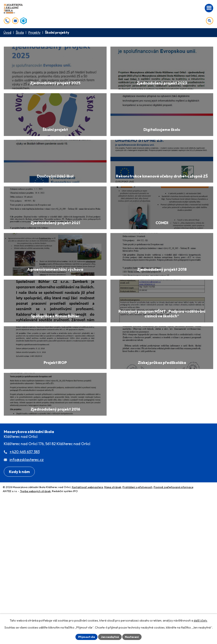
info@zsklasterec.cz (27, 592)
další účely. (201, 620)
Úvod (7, 32)
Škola (20, 32)
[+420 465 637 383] (7, 21)
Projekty (34, 32)
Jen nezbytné (110, 636)
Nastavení (134, 636)
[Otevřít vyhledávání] (210, 21)
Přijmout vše (84, 636)
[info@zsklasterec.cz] (15, 21)
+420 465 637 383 (25, 584)
